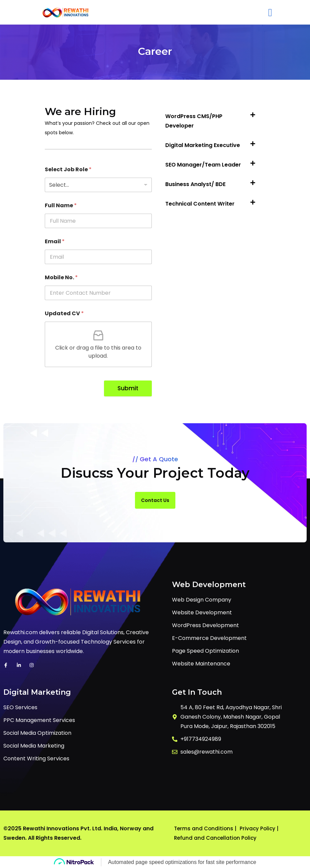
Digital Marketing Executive (203, 145)
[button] (212, 121)
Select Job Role (68, 169)
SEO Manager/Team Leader (203, 165)
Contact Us (155, 500)
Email (55, 241)
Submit (128, 388)
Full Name (61, 205)
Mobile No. (61, 277)
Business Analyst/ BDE (195, 184)
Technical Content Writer (200, 204)
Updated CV (64, 313)
